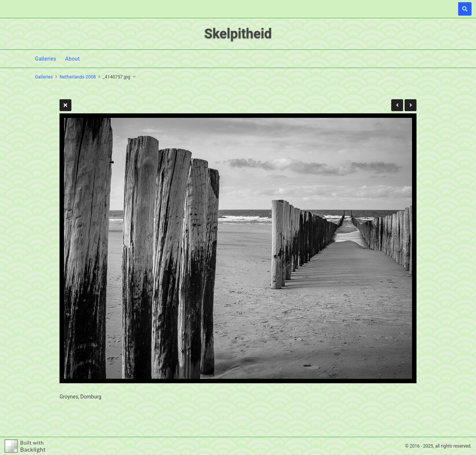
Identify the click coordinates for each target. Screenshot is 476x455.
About (72, 59)
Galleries (46, 59)
